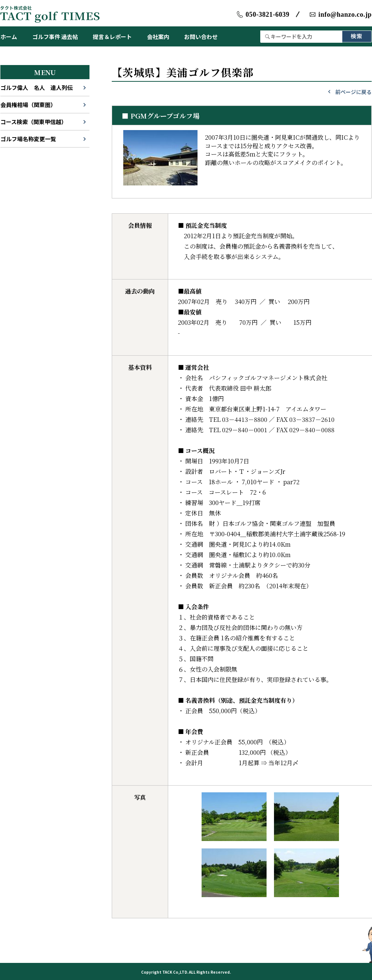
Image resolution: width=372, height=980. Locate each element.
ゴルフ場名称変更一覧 (28, 139)
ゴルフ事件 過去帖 (55, 37)
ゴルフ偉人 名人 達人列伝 (37, 88)
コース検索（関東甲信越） (34, 122)
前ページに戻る (353, 92)
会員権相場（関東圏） (28, 105)
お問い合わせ (201, 37)
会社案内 (158, 37)
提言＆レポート (112, 37)
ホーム (9, 37)
